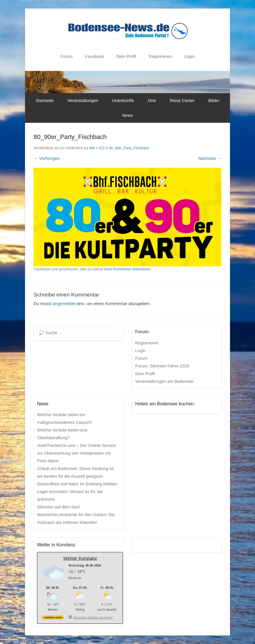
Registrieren (160, 56)
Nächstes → (210, 158)
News (127, 115)
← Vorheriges (47, 158)
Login (190, 56)
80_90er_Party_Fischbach (129, 148)
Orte (152, 100)
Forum (66, 56)
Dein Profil (126, 56)
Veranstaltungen (83, 100)
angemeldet (64, 303)
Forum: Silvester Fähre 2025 (162, 366)
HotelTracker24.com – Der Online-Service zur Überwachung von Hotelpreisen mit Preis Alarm (77, 453)
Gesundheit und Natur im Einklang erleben (77, 484)
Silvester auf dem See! (58, 507)
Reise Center (182, 100)
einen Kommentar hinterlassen (127, 269)
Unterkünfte (123, 100)
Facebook (94, 56)
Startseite (45, 100)
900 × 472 (97, 148)
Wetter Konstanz (80, 558)
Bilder (214, 100)
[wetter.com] (53, 619)
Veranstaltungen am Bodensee (164, 381)
